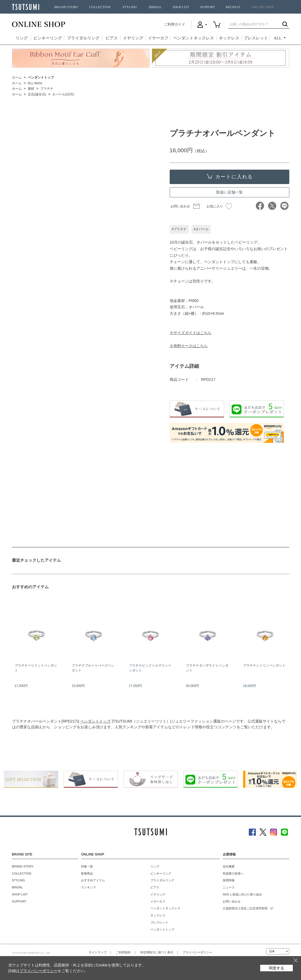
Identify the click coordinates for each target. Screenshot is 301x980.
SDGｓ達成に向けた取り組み (242, 894)
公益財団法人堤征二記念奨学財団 (245, 908)
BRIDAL (155, 7)
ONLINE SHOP (262, 7)
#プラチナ (179, 229)
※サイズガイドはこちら (191, 333)
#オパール (201, 229)
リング (22, 38)
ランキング (89, 887)
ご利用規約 (123, 952)
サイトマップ (98, 952)
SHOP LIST (181, 7)
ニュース (229, 887)
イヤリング (133, 38)
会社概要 (229, 866)
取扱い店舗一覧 (229, 192)
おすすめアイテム (93, 880)
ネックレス (229, 38)
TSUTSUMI (26, 7)
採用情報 (229, 880)
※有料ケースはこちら (189, 346)
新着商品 (87, 873)
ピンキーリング (48, 38)
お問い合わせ (180, 206)
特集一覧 (87, 866)
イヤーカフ (158, 38)
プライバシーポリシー (197, 952)
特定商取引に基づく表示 (157, 952)
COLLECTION (100, 7)
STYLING (130, 7)
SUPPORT (208, 7)
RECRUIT (233, 7)
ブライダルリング (83, 38)
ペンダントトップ (95, 721)
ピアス (112, 38)
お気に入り (219, 206)
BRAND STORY (66, 7)
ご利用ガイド (175, 24)
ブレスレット (256, 38)
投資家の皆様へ (233, 873)
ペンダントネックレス (194, 38)
